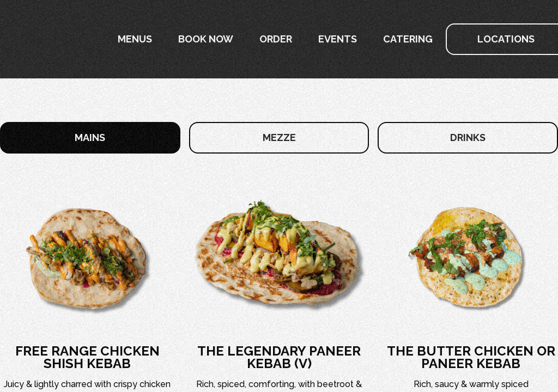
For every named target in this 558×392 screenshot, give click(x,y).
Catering (408, 39)
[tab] (90, 138)
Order (276, 39)
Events (338, 39)
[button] (135, 39)
